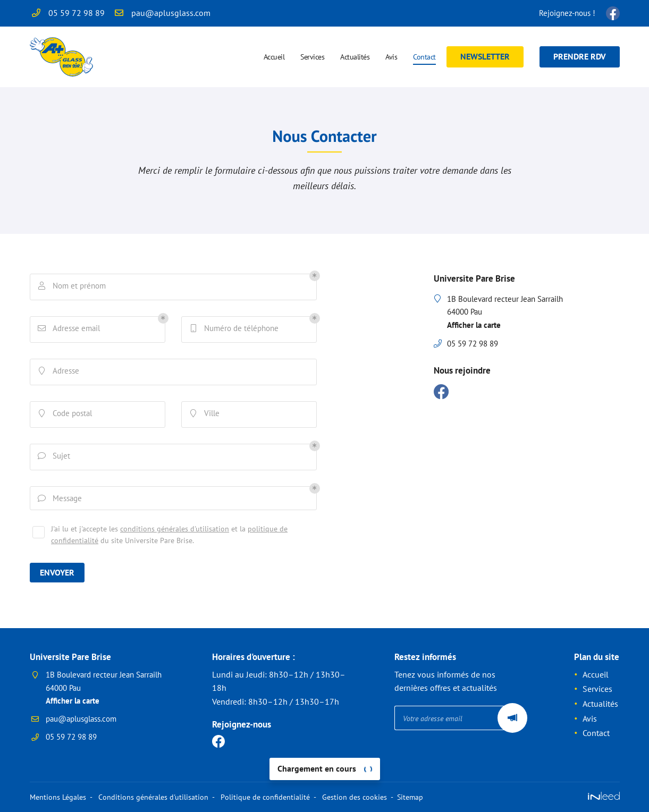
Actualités (355, 57)
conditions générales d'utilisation (175, 531)
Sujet (55, 457)
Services (312, 57)
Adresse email (70, 329)
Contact (424, 57)
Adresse (60, 372)
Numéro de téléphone (235, 329)
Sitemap (409, 797)
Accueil (274, 57)
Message (61, 500)
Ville (205, 415)
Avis (391, 57)
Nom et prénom (73, 287)
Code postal (66, 415)
